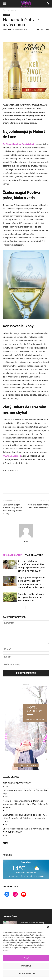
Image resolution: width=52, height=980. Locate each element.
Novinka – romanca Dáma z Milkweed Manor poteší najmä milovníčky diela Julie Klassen (25, 804)
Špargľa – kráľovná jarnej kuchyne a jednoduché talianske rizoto (31, 597)
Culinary (13, 10)
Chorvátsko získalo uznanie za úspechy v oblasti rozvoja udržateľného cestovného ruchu (25, 818)
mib (9, 29)
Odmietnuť (26, 966)
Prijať (26, 958)
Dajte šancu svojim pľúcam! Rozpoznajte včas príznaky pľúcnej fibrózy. (13, 509)
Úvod (5, 10)
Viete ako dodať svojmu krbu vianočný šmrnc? (38, 506)
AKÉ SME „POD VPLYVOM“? (17, 783)
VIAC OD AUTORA (34, 555)
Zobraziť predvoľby (26, 973)
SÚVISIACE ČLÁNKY (13, 555)
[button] (48, 927)
